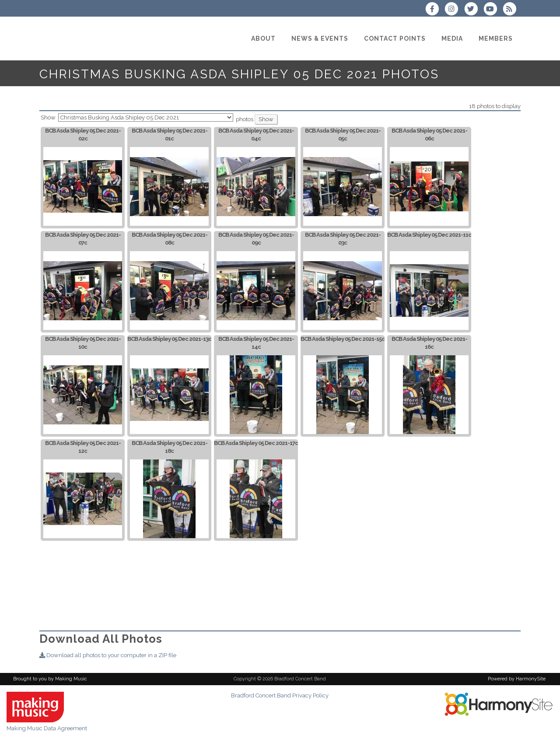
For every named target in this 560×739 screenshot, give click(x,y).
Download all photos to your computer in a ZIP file (108, 655)
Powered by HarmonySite (517, 679)
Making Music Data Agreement (47, 728)
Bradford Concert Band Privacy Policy (280, 695)
